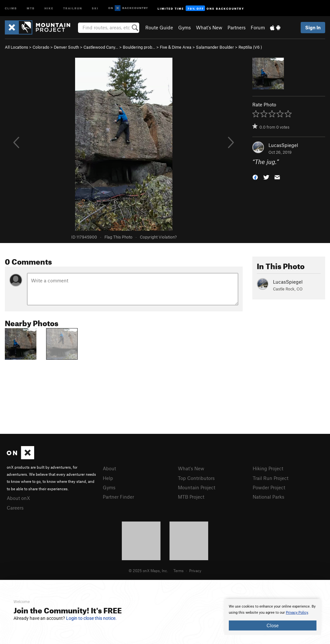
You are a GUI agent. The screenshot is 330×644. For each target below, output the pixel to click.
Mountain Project (197, 487)
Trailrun (73, 8)
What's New (209, 27)
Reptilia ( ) (250, 47)
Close (273, 625)
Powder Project (269, 487)
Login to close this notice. (91, 618)
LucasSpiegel (283, 145)
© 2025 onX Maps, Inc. (148, 571)
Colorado (41, 47)
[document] (273, 617)
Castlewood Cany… (101, 47)
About (109, 468)
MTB (31, 8)
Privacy (195, 571)
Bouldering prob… (139, 47)
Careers (15, 508)
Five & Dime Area (176, 47)
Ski (95, 8)
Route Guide (159, 27)
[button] (255, 177)
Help (108, 478)
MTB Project (191, 497)
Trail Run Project (271, 478)
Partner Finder (118, 497)
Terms (179, 571)
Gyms (184, 27)
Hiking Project (268, 468)
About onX (18, 498)
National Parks (268, 497)
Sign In (313, 27)
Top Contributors (196, 478)
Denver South (66, 47)
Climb (11, 8)
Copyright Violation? (158, 237)
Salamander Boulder (215, 47)
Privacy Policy (297, 613)
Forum (258, 27)
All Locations (16, 47)
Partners (237, 27)
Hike (49, 8)
